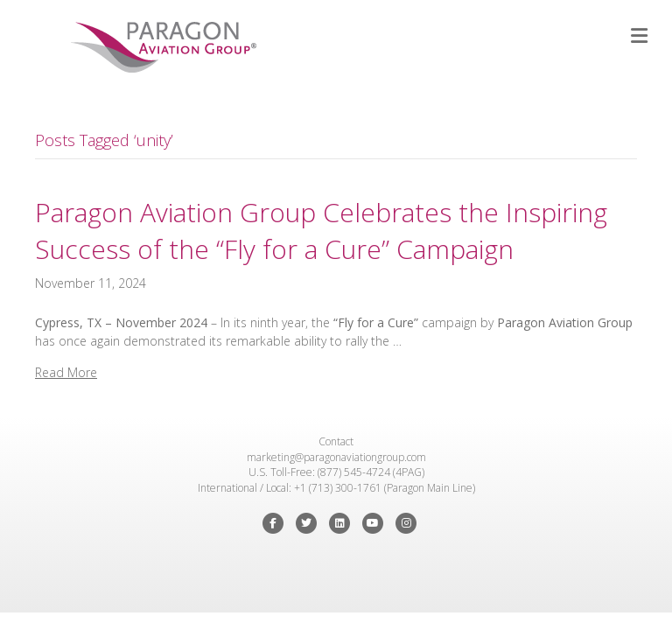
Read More (66, 372)
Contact (336, 441)
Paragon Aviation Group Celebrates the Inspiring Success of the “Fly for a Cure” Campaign (321, 231)
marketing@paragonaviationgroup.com (336, 457)
